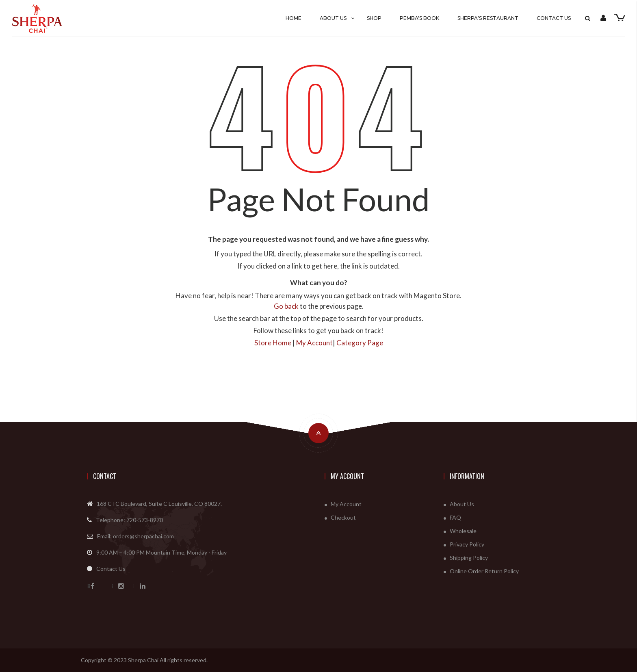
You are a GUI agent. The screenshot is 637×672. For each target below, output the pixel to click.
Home (294, 18)
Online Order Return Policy (484, 571)
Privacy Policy (467, 544)
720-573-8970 (145, 520)
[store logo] (58, 18)
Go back (286, 306)
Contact (105, 476)
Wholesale (463, 531)
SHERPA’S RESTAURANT (488, 18)
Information (467, 476)
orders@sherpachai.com (143, 536)
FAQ (455, 517)
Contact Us (554, 18)
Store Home (273, 343)
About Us (333, 18)
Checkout (343, 517)
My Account (314, 343)
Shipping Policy (469, 558)
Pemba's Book (419, 18)
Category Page (360, 343)
